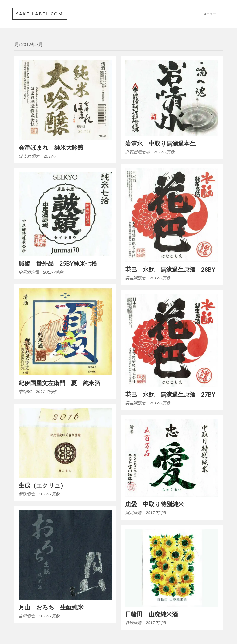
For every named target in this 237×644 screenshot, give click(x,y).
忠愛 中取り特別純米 (155, 504)
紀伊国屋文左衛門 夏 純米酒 (59, 383)
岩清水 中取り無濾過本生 (160, 144)
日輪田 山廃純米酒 (152, 614)
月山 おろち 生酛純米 (51, 607)
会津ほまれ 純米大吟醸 (51, 147)
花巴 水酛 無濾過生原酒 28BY (170, 269)
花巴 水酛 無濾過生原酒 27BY (170, 395)
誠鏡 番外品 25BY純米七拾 (58, 264)
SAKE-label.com (40, 14)
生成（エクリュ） (42, 486)
